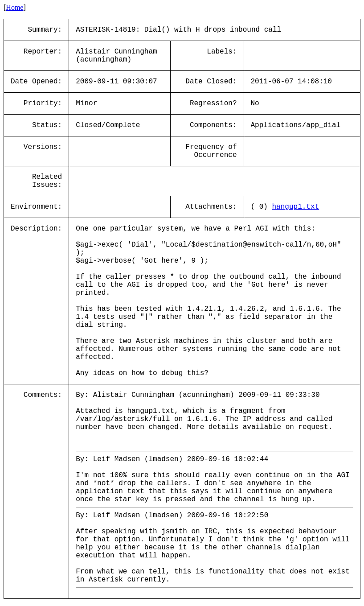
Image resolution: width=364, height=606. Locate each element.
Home (14, 7)
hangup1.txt (296, 207)
